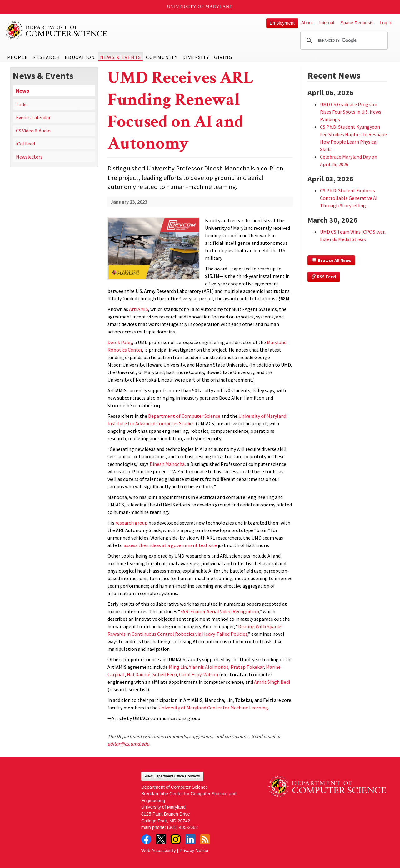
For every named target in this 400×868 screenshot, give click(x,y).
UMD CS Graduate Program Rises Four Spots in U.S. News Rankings (351, 112)
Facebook (146, 839)
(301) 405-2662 (182, 827)
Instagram (176, 839)
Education (80, 57)
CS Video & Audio (33, 131)
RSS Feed (324, 277)
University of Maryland (200, 7)
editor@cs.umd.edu (128, 744)
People (18, 57)
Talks (22, 104)
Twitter (161, 839)
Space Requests (357, 23)
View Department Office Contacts (172, 776)
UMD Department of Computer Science (56, 30)
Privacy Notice (194, 851)
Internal (327, 23)
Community (162, 57)
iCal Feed (25, 144)
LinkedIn (190, 839)
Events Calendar (33, 117)
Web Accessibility (159, 851)
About (307, 23)
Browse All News (331, 260)
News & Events (121, 57)
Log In (386, 23)
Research (46, 57)
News (22, 91)
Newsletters (29, 157)
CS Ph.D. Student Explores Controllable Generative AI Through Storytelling (349, 198)
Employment (282, 23)
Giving (223, 57)
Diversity (196, 57)
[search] (343, 41)
